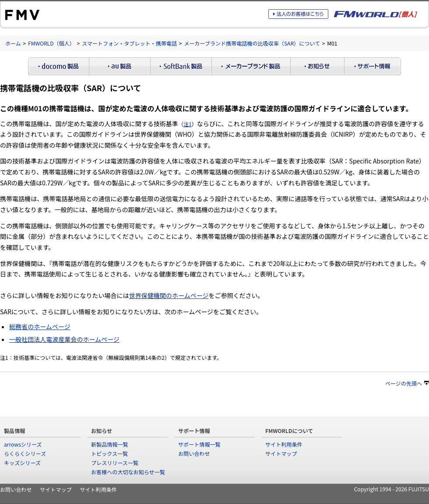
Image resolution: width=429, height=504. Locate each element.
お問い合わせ (194, 453)
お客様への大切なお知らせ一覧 (128, 472)
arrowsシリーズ (23, 444)
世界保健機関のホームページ (169, 295)
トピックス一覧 (109, 453)
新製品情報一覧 (110, 444)
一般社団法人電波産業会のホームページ (64, 339)
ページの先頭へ (407, 383)
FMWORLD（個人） (51, 43)
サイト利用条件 (284, 444)
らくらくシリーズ (25, 453)
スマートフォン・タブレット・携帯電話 (129, 43)
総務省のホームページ (40, 327)
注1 (188, 124)
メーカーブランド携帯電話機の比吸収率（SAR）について (252, 43)
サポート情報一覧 (199, 444)
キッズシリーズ (22, 463)
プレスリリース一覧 (115, 463)
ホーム (13, 43)
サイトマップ (281, 453)
